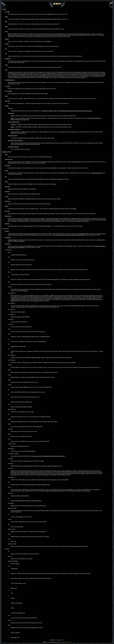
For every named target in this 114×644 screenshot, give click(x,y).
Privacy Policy (62, 642)
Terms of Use (68, 642)
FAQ (63, 640)
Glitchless (48, 642)
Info (56, 640)
